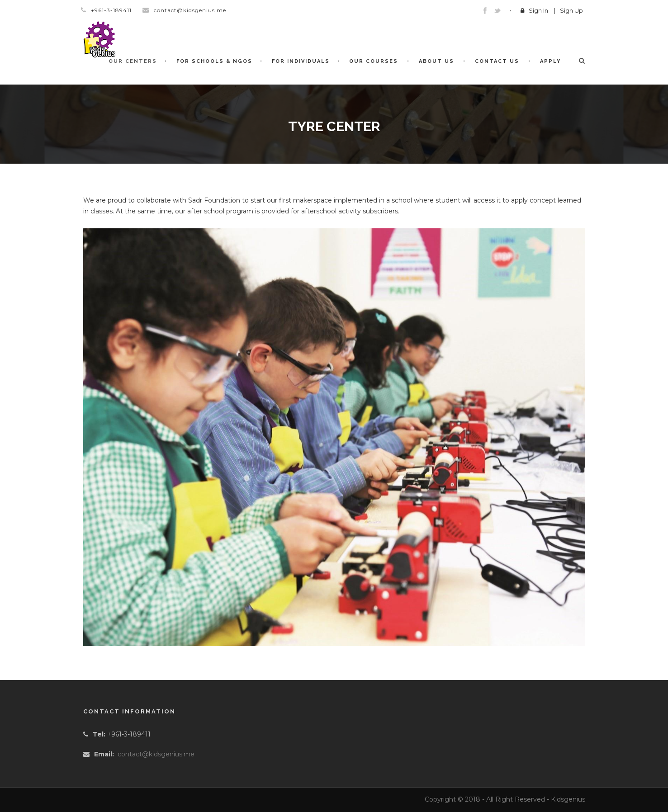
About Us (436, 61)
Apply (550, 61)
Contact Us (497, 61)
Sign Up (571, 10)
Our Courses (374, 61)
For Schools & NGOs (214, 61)
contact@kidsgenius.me (156, 754)
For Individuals (301, 61)
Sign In (538, 10)
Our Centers (133, 61)
